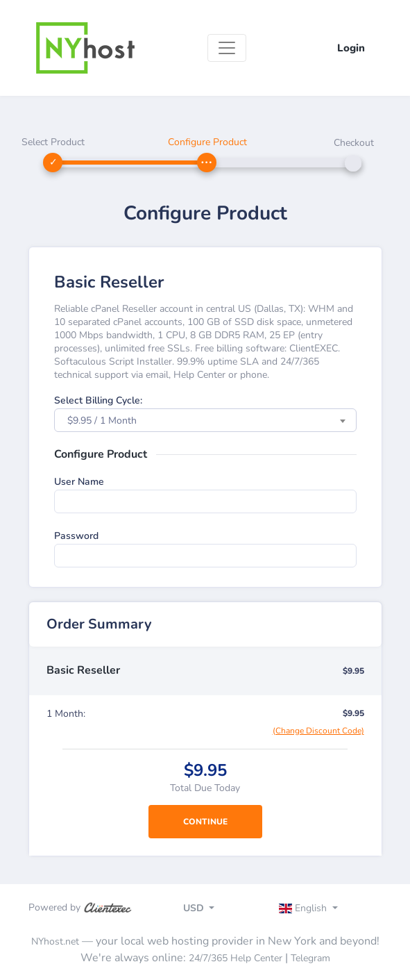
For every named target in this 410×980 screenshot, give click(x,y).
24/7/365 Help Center (236, 958)
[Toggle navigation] (227, 48)
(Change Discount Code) (318, 731)
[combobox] (205, 420)
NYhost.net (55, 941)
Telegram (310, 958)
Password (76, 536)
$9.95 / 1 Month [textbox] (102, 421)
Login (351, 48)
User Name (79, 482)
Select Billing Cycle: (98, 400)
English (304, 908)
